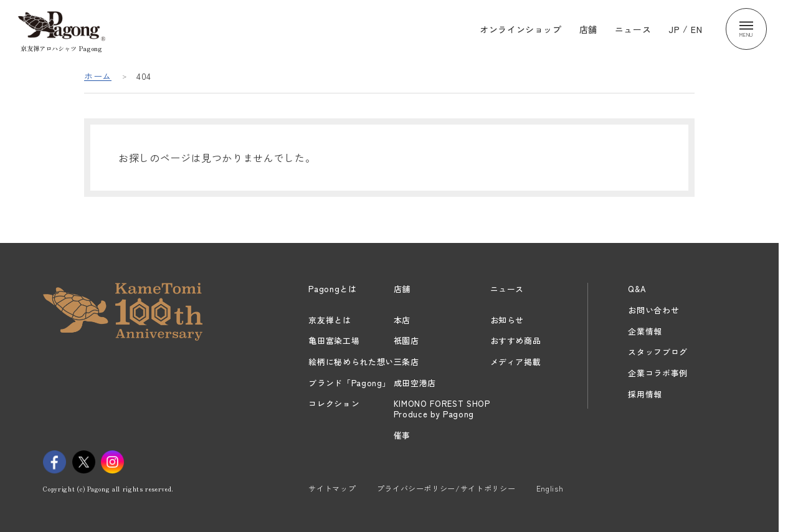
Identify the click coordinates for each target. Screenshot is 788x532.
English (550, 488)
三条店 (406, 362)
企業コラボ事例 (658, 373)
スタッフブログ (658, 352)
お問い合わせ (653, 310)
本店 (402, 320)
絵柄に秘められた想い (351, 362)
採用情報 (645, 394)
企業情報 (645, 331)
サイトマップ (332, 488)
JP (674, 29)
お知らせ (507, 320)
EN (696, 29)
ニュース (633, 29)
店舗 (588, 29)
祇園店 (406, 340)
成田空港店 (415, 383)
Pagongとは (332, 289)
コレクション (334, 403)
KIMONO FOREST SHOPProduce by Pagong (442, 409)
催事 (402, 435)
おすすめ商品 (516, 340)
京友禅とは (330, 320)
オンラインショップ (521, 29)
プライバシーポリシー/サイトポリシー (446, 488)
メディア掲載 (516, 362)
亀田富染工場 (334, 340)
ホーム (98, 76)
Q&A (637, 289)
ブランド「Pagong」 (349, 383)
